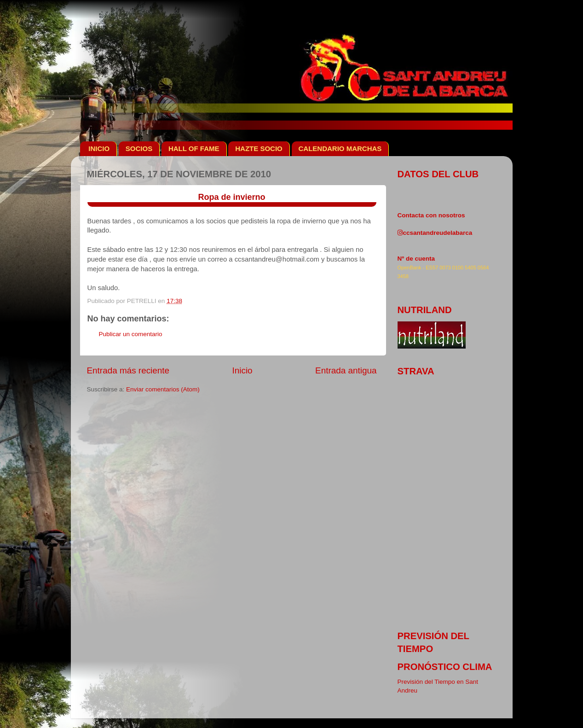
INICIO (99, 149)
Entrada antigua (346, 370)
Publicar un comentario (131, 334)
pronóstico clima (445, 667)
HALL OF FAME (194, 149)
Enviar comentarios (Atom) (163, 389)
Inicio (242, 370)
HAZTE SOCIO (259, 149)
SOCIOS (139, 149)
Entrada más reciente (128, 370)
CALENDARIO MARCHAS (340, 149)
